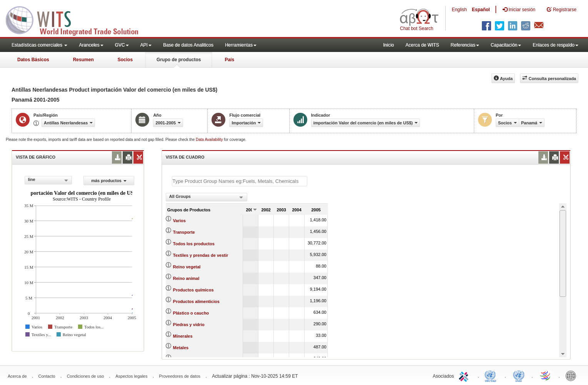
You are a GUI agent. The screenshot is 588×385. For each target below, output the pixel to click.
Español (481, 10)
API (146, 45)
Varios (179, 221)
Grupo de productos (179, 60)
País (229, 60)
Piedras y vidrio (189, 325)
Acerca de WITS (422, 45)
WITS (77, 19)
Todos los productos (194, 244)
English (459, 10)
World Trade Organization (546, 375)
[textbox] (240, 181)
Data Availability (210, 140)
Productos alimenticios (196, 301)
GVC (122, 45)
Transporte (184, 232)
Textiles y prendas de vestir (201, 255)
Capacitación (506, 45)
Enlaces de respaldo (556, 45)
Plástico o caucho (191, 313)
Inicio (388, 45)
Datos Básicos (33, 60)
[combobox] (48, 180)
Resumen (83, 60)
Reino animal (186, 278)
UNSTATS (519, 375)
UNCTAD (492, 375)
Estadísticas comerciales (39, 45)
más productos (109, 181)
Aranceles (91, 45)
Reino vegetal (187, 267)
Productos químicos (193, 290)
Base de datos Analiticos (188, 45)
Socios (125, 60)
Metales (181, 348)
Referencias (465, 45)
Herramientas (241, 45)
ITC (465, 375)
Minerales (183, 336)
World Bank (573, 375)
